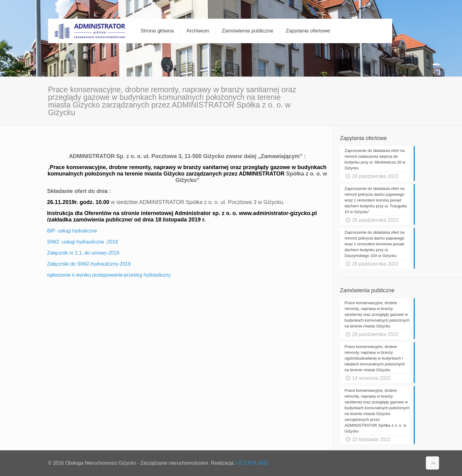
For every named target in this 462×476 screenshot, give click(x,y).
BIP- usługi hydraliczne (72, 231)
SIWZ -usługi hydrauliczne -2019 (83, 242)
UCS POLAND (252, 463)
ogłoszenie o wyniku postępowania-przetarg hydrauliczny (109, 275)
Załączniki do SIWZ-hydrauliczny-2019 (89, 264)
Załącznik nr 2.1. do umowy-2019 (83, 253)
